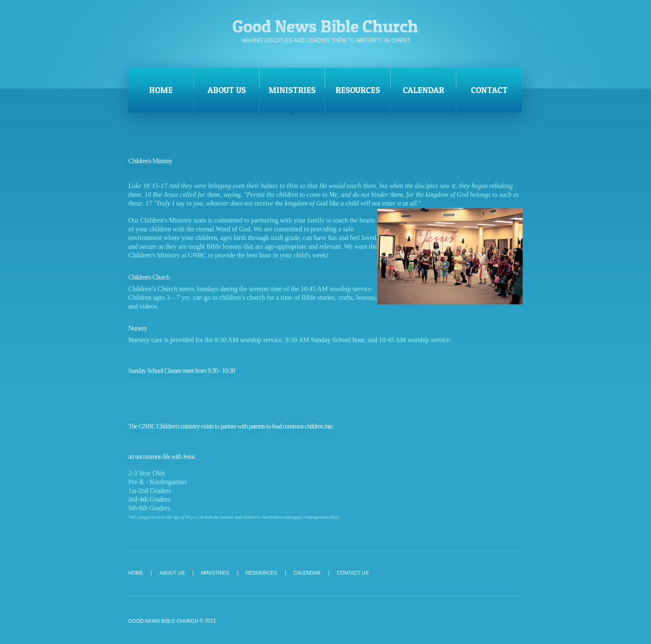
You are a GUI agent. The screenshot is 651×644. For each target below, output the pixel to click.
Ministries (292, 90)
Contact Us (353, 573)
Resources (358, 90)
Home (161, 90)
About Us (227, 90)
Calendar (423, 90)
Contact (489, 90)
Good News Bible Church (325, 31)
